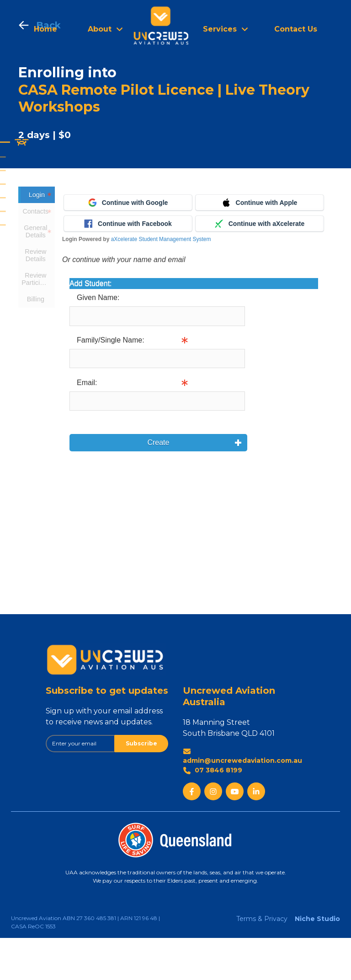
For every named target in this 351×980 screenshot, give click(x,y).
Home (45, 29)
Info (251, 401)
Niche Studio (317, 961)
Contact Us (296, 29)
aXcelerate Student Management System (161, 281)
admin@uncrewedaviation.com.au (242, 798)
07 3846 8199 (213, 812)
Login (37, 195)
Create (157, 485)
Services (220, 29)
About (100, 29)
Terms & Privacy (262, 961)
